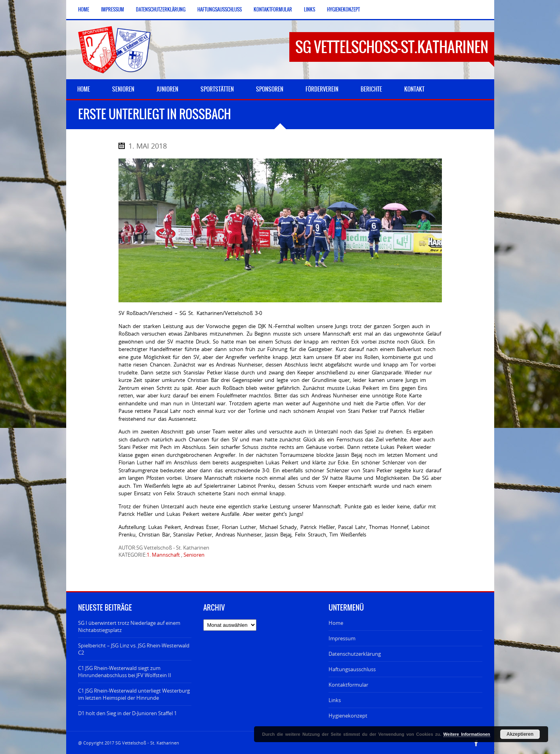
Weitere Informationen (467, 734)
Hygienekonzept (343, 10)
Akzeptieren (520, 734)
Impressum (113, 10)
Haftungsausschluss (220, 10)
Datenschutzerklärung (161, 10)
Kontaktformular (273, 10)
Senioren (194, 555)
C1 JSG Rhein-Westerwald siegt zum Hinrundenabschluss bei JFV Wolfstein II (125, 672)
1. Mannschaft (163, 555)
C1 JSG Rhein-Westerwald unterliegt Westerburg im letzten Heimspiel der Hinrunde (134, 694)
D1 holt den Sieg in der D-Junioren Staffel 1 (127, 713)
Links (310, 10)
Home (84, 10)
